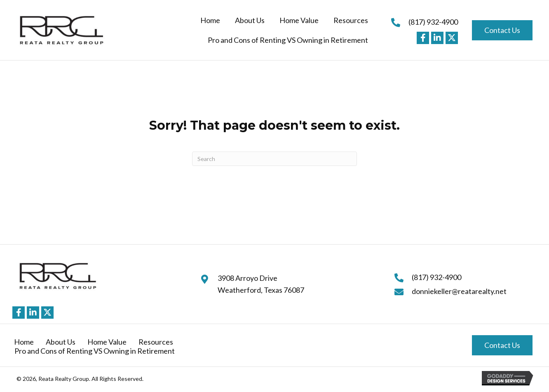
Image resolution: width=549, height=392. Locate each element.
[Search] (274, 159)
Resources (156, 342)
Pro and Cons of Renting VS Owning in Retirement (95, 351)
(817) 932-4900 (433, 22)
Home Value (107, 342)
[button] (423, 38)
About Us (61, 342)
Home (24, 342)
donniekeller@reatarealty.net (459, 291)
